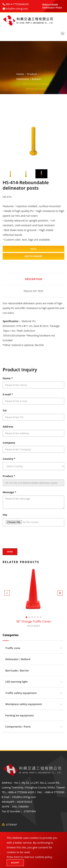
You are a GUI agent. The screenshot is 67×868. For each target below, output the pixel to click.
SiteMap (12, 825)
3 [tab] (36, 159)
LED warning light (16, 682)
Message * (9, 492)
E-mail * (8, 394)
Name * (8, 378)
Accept (15, 863)
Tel (5, 410)
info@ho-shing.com (24, 797)
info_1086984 (20, 806)
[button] (60, 594)
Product (32, 74)
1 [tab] (26, 159)
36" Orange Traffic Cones (34, 624)
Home (20, 74)
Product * (9, 476)
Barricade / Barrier (17, 670)
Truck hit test (33, 291)
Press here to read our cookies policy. (30, 857)
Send (10, 552)
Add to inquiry (34, 256)
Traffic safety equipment (21, 693)
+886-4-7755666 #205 (21, 792)
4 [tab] (41, 159)
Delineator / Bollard (28, 79)
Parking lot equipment (20, 715)
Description (33, 279)
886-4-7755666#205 (17, 4)
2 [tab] (31, 159)
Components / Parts (18, 726)
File (5, 515)
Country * (9, 459)
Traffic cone (13, 648)
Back (33, 249)
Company (9, 443)
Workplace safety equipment (24, 704)
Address (8, 426)
